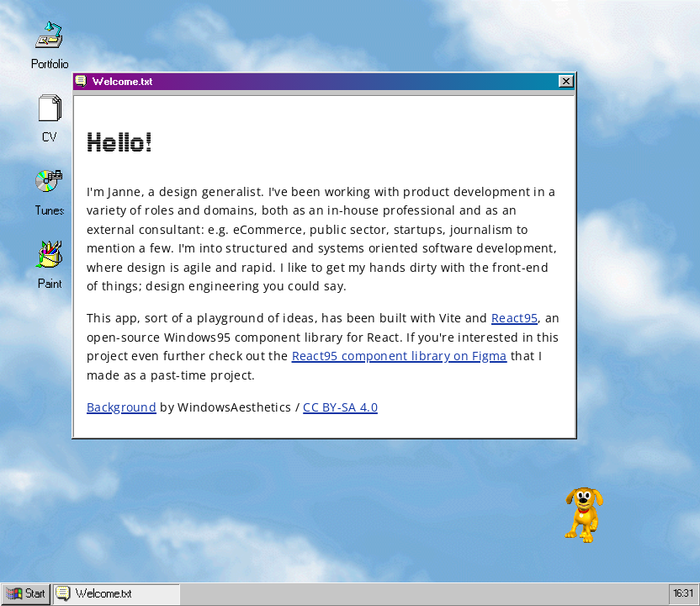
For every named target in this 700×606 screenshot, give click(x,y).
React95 (514, 318)
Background (122, 407)
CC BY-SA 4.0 (340, 407)
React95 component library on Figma (400, 356)
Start (26, 594)
